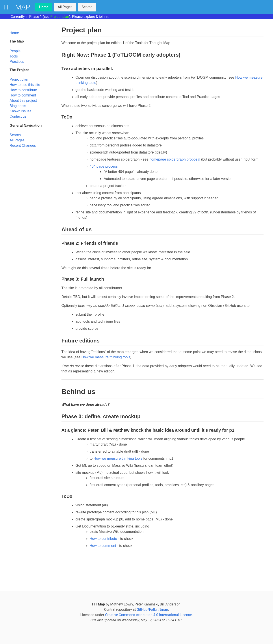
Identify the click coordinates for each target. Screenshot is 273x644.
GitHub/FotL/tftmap (152, 610)
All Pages (65, 7)
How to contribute (23, 90)
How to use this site (25, 85)
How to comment (23, 95)
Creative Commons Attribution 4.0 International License (148, 615)
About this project (23, 101)
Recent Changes (23, 145)
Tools (14, 56)
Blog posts (18, 106)
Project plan (60, 17)
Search (87, 7)
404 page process (104, 166)
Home (14, 33)
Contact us (18, 116)
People (15, 51)
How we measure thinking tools (106, 357)
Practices (17, 62)
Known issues (21, 111)
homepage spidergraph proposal (175, 159)
